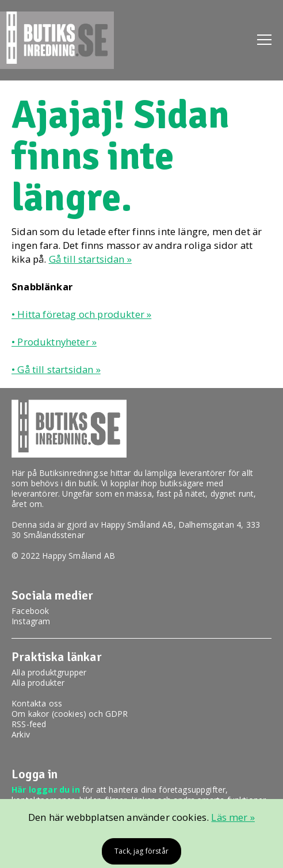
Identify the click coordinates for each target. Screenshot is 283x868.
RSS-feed (29, 724)
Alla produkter (38, 683)
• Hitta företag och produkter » (81, 314)
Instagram (31, 621)
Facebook (30, 611)
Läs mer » (233, 817)
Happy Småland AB (137, 525)
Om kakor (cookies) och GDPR (70, 714)
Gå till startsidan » (90, 259)
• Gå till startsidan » (56, 369)
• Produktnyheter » (54, 342)
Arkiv (21, 734)
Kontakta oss (37, 703)
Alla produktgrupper (49, 672)
